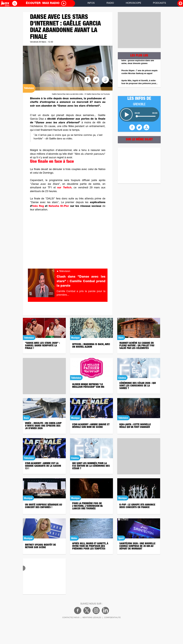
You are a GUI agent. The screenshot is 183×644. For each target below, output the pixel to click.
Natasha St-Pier (59, 206)
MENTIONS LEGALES (92, 617)
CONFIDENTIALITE (113, 617)
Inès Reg (38, 206)
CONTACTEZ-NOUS (71, 617)
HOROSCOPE (133, 3)
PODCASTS (159, 3)
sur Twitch (64, 188)
